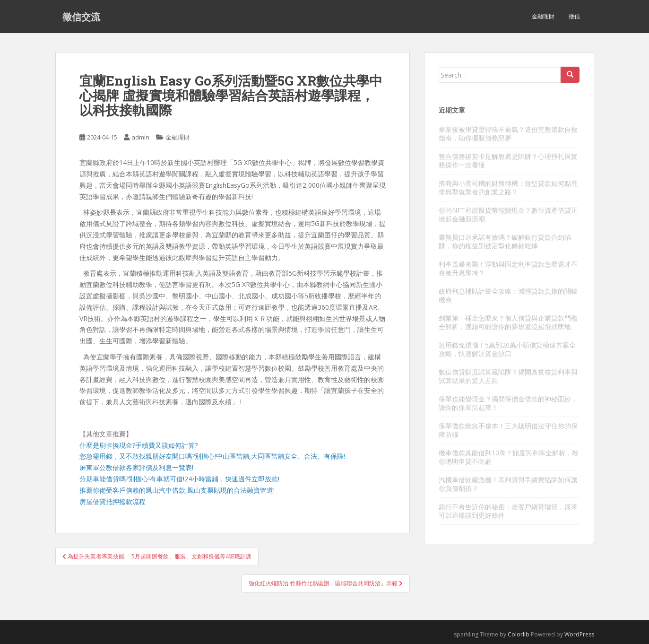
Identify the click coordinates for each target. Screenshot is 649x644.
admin (140, 137)
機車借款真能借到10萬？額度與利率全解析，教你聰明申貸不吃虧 (509, 457)
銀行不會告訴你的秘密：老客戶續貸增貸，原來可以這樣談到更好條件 (508, 511)
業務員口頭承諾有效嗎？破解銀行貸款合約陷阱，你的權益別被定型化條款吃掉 (505, 241)
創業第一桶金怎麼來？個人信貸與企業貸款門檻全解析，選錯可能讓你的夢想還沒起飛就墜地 (508, 322)
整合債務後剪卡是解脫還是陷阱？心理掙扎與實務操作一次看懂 (508, 161)
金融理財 (543, 16)
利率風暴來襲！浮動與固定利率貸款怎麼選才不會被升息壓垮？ (508, 268)
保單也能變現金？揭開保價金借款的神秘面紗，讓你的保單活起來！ (508, 403)
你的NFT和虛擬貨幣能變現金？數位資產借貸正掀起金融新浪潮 (508, 214)
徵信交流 (81, 17)
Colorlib (519, 634)
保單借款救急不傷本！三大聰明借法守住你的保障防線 (508, 430)
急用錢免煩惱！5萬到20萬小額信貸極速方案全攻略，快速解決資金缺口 (507, 349)
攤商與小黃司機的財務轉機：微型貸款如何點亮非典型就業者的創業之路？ (508, 187)
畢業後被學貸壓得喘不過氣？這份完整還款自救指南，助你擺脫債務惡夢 (508, 134)
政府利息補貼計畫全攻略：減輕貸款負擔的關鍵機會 (508, 295)
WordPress (579, 634)
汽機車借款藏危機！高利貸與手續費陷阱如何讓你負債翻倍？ (508, 484)
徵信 (574, 16)
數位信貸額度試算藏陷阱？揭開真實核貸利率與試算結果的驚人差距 (508, 376)
